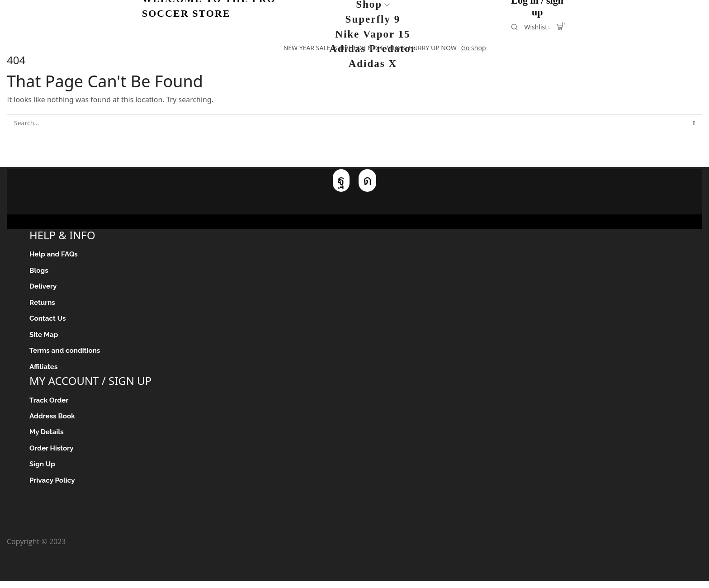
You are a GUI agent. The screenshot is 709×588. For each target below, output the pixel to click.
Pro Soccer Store (96, 548)
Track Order (50, 404)
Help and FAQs (55, 254)
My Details (47, 437)
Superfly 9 (373, 19)
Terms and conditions (66, 354)
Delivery (44, 288)
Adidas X (373, 64)
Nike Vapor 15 (373, 34)
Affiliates (44, 370)
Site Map (44, 337)
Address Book (53, 421)
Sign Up (43, 470)
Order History (52, 454)
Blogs (39, 271)
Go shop (474, 48)
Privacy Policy (53, 487)
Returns (43, 304)
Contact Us (48, 321)
